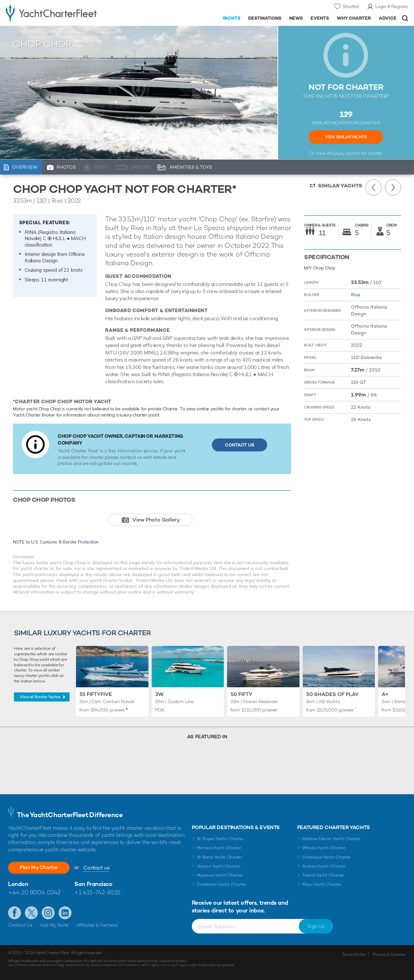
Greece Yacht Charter (219, 866)
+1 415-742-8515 (97, 892)
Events (320, 18)
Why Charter (354, 18)
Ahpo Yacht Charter (322, 884)
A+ (385, 694)
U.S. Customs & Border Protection (65, 542)
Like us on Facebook (15, 913)
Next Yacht (393, 187)
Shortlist (351, 6)
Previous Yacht (374, 187)
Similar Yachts (340, 186)
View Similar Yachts (346, 137)
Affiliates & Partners (97, 925)
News (296, 18)
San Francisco (93, 884)
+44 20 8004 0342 (34, 892)
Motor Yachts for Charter (82, 34)
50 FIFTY (241, 694)
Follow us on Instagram (48, 913)
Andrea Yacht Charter (324, 866)
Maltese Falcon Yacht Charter (331, 839)
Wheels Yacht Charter (324, 848)
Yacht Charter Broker (34, 415)
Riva (137, 228)
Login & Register (392, 6)
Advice (388, 18)
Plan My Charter (39, 867)
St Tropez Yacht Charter (220, 839)
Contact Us (240, 445)
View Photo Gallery (156, 520)
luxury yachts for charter (358, 153)
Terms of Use (354, 954)
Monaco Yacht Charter (219, 848)
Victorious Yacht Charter (327, 857)
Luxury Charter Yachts (33, 34)
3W (159, 694)
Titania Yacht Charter (323, 875)
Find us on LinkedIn (65, 913)
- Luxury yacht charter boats (64, 13)
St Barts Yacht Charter (219, 857)
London (18, 884)
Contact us (96, 868)
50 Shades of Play (332, 694)
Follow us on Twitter (31, 913)
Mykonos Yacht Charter (220, 875)
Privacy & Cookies (389, 954)
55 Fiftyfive (96, 694)
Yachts (231, 18)
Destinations (265, 18)
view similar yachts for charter (216, 409)
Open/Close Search (405, 18)
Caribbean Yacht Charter (222, 884)
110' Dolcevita (366, 357)
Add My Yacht (54, 925)
